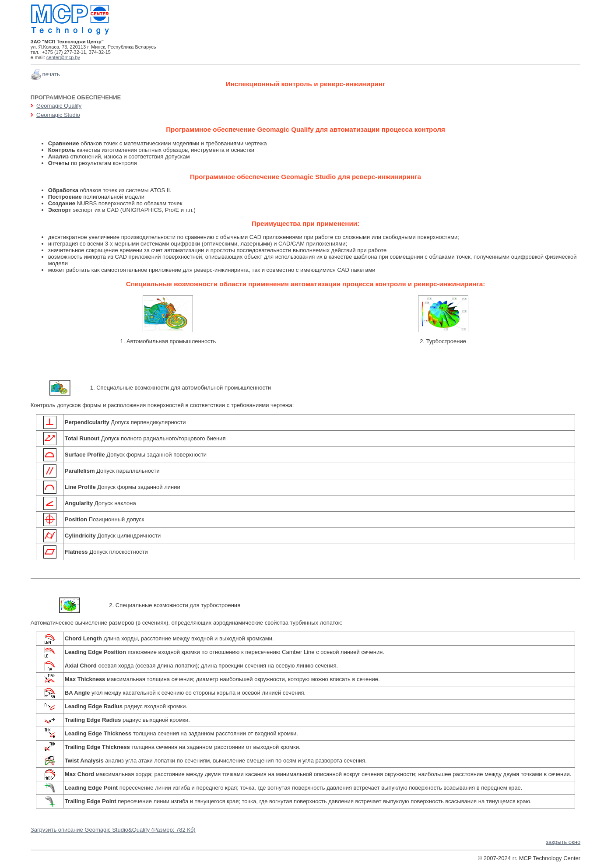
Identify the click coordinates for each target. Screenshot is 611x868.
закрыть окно (563, 842)
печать (51, 74)
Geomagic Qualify (59, 106)
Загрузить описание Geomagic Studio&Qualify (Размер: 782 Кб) (113, 830)
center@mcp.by (63, 57)
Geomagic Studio (58, 115)
